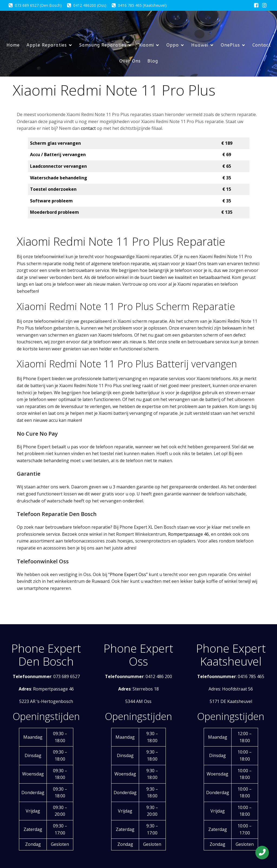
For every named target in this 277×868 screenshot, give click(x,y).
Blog (153, 61)
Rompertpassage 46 (188, 534)
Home (13, 45)
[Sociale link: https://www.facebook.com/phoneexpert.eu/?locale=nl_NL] (256, 5)
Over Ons (130, 61)
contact (88, 128)
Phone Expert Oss (128, 574)
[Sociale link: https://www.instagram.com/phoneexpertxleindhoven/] (264, 5)
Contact (262, 45)
